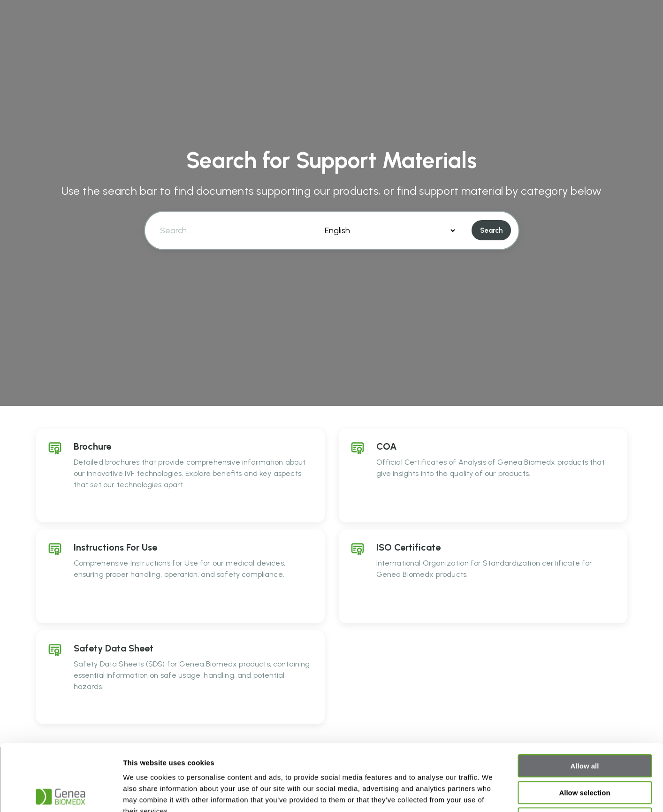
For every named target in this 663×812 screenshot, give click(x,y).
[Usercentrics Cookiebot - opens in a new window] (61, 794)
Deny (585, 753)
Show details (492, 793)
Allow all (585, 700)
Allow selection (584, 726)
